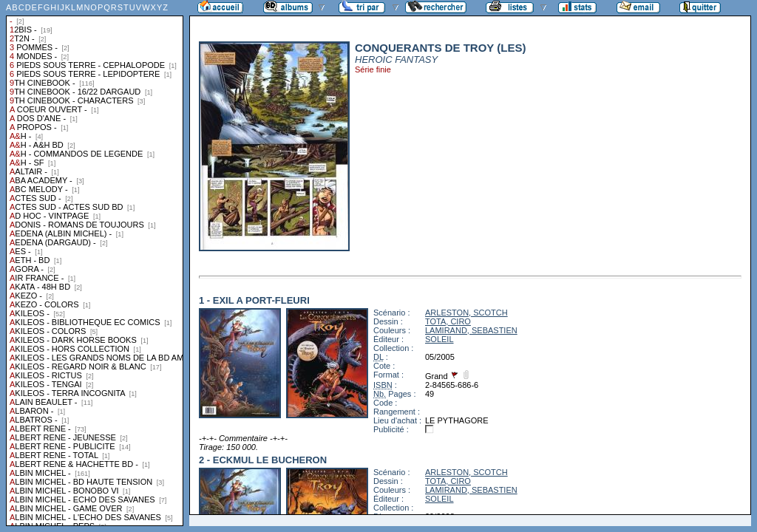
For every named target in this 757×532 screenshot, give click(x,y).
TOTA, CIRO (448, 321)
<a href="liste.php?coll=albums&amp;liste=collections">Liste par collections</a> (95, 263)
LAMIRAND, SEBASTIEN (471, 330)
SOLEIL (439, 339)
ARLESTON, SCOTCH (466, 313)
